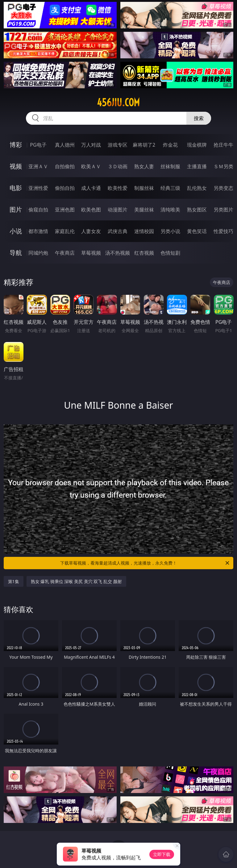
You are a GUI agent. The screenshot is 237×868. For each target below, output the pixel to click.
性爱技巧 (223, 231)
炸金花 (170, 145)
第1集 (14, 581)
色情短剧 (170, 253)
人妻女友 (91, 231)
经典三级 (170, 188)
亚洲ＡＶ (38, 166)
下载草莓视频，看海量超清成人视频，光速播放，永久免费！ (145, 563)
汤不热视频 (118, 253)
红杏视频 (144, 253)
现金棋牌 (197, 145)
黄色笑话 (197, 231)
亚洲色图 (65, 210)
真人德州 (65, 145)
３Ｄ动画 (118, 166)
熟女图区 (197, 210)
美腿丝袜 (144, 210)
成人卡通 (91, 188)
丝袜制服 (170, 166)
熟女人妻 (144, 166)
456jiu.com (118, 102)
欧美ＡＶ (91, 166)
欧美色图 (91, 210)
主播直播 (197, 166)
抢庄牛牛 (223, 145)
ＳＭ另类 (223, 166)
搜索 (199, 118)
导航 (16, 253)
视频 (16, 166)
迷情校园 (144, 231)
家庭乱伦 (65, 231)
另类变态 (223, 188)
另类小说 (170, 231)
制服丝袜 (144, 188)
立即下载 (162, 854)
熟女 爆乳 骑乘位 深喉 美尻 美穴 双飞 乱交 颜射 (76, 581)
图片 (16, 209)
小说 (16, 231)
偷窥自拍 (38, 210)
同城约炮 (38, 253)
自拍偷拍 (65, 166)
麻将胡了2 (144, 145)
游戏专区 (118, 145)
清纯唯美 (170, 210)
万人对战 (91, 145)
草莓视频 (91, 253)
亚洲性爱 (38, 188)
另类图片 (223, 210)
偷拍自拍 (65, 188)
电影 (16, 188)
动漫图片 (118, 210)
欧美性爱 (118, 188)
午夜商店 (65, 253)
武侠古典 (118, 231)
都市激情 (38, 231)
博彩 (16, 145)
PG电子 (38, 145)
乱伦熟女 (197, 188)
